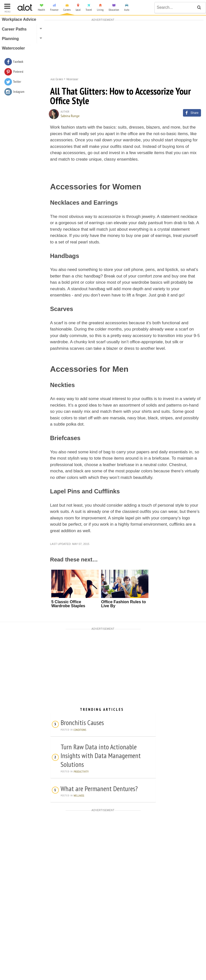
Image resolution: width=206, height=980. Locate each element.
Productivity (81, 772)
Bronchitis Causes (82, 722)
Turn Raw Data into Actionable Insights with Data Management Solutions (101, 755)
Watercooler (72, 78)
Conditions (80, 730)
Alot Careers (57, 78)
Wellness (79, 796)
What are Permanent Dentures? (99, 788)
